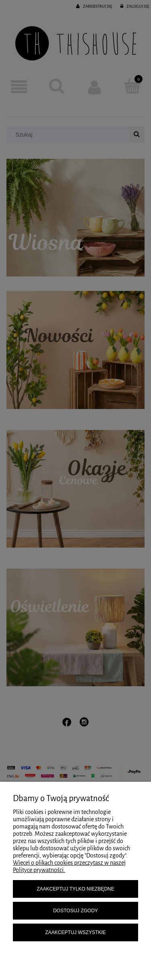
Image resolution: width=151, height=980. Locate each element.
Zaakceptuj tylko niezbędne (75, 889)
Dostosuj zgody (75, 911)
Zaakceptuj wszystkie (75, 932)
